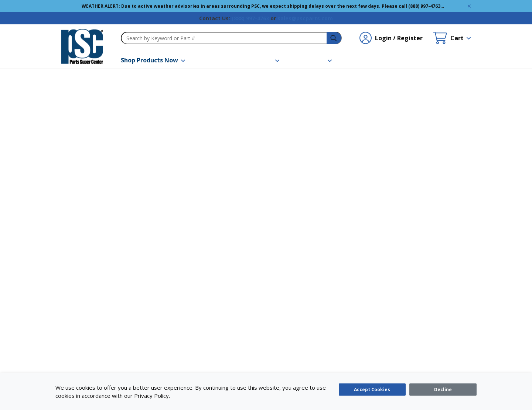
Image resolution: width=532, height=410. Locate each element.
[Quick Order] (420, 60)
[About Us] (315, 60)
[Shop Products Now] (153, 60)
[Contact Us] (367, 60)
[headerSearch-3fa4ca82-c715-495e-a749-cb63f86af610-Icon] (334, 38)
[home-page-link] (82, 46)
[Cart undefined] (452, 38)
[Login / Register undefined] (391, 38)
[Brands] (214, 60)
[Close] (443, 390)
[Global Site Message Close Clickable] (469, 6)
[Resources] (261, 60)
